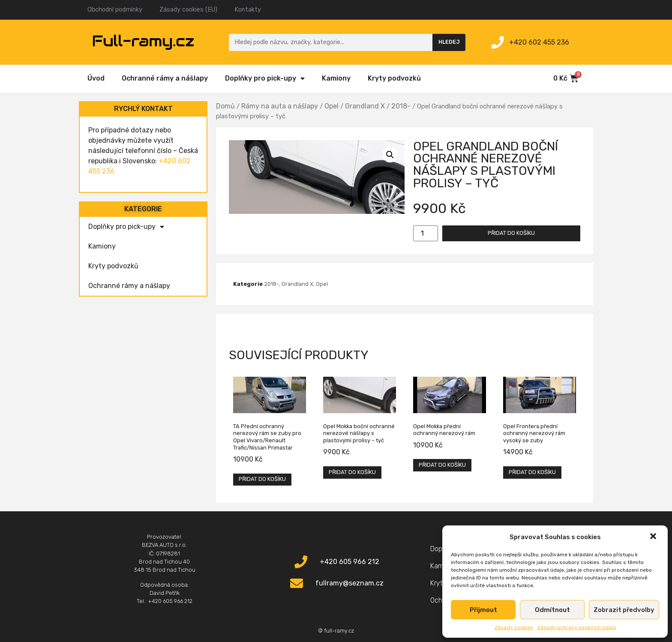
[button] (654, 537)
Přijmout (483, 610)
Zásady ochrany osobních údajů (577, 627)
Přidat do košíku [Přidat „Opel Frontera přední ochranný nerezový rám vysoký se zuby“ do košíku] (532, 472)
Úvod (96, 78)
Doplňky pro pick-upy (265, 78)
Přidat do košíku (511, 233)
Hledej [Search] (449, 42)
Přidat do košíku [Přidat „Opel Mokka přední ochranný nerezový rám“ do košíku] (442, 465)
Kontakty (248, 10)
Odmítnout (552, 610)
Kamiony (336, 78)
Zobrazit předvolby (624, 610)
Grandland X (365, 106)
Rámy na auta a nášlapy (280, 106)
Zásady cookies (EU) (188, 10)
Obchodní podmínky (115, 10)
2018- (401, 106)
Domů (225, 106)
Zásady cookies (514, 627)
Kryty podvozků (394, 78)
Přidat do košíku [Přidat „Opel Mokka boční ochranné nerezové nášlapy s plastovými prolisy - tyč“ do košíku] (352, 472)
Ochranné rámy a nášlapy (165, 78)
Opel (331, 106)
